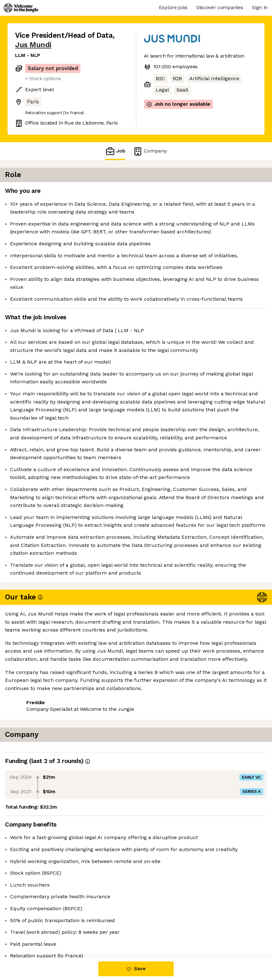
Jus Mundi (33, 45)
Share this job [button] (32, 920)
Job (115, 151)
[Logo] (21, 8)
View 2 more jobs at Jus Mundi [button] (52, 931)
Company (150, 151)
